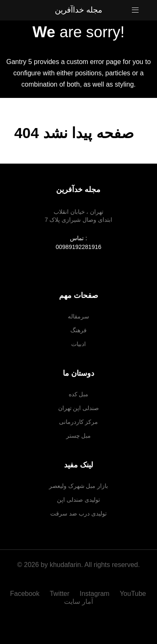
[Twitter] (61, 594)
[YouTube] (133, 594)
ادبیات (78, 344)
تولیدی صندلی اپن (78, 500)
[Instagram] (95, 594)
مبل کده (79, 394)
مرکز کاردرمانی (79, 422)
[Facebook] (28, 594)
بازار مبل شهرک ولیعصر (79, 486)
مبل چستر (79, 436)
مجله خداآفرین (78, 10)
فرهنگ (78, 330)
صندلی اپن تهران (79, 408)
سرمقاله (78, 316)
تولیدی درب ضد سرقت (78, 513)
